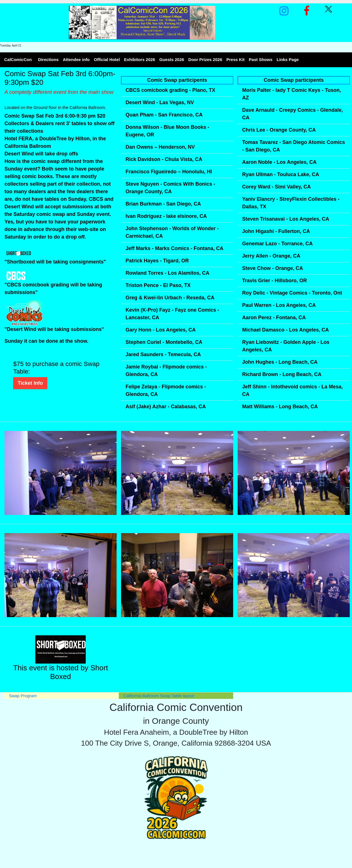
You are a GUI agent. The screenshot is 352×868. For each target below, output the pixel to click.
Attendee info (76, 60)
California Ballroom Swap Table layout (159, 696)
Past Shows (261, 60)
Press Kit (236, 60)
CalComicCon (18, 60)
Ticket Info (30, 383)
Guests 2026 (172, 60)
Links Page (288, 60)
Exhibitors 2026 (140, 60)
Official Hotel (107, 60)
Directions (48, 60)
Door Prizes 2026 (205, 60)
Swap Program (23, 696)
